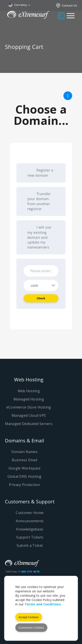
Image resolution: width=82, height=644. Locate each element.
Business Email (24, 460)
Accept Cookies (29, 617)
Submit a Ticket (30, 545)
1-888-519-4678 (29, 572)
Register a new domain (40, 173)
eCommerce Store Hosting (29, 407)
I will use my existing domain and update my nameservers (39, 237)
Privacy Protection (24, 485)
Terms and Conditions (43, 604)
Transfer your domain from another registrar (39, 201)
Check (41, 298)
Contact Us (66, 5)
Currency (19, 5)
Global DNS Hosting (24, 476)
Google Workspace (25, 468)
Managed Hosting (29, 399)
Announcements (30, 521)
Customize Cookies (31, 628)
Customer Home (30, 513)
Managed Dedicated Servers (29, 424)
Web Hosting (29, 391)
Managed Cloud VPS (29, 415)
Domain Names (24, 452)
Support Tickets (30, 537)
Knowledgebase (30, 529)
